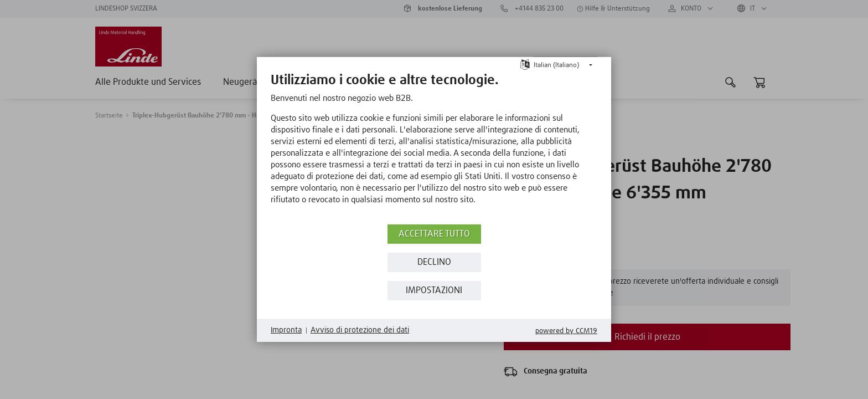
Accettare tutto (434, 234)
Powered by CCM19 (566, 331)
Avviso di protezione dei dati (360, 330)
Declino (434, 262)
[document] (434, 147)
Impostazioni (434, 291)
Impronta (286, 330)
